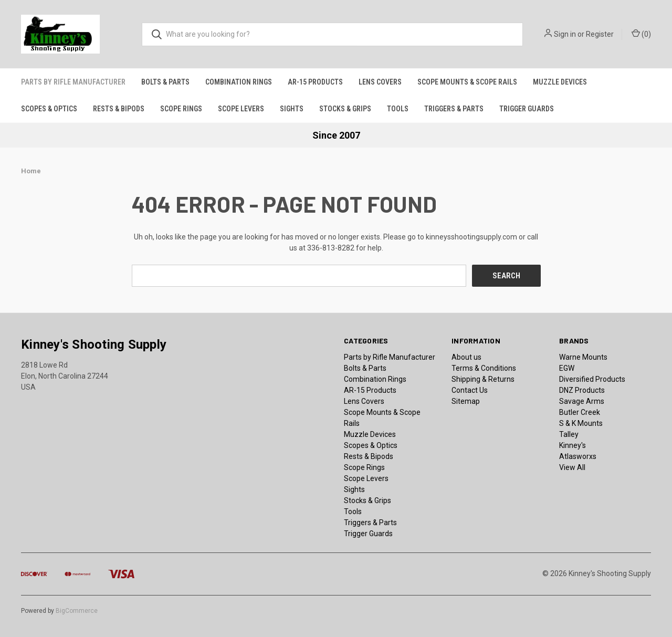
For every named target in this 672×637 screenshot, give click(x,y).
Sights (292, 109)
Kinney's (573, 445)
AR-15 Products (315, 82)
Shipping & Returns (483, 379)
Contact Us (470, 390)
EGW (567, 368)
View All (572, 467)
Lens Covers (380, 82)
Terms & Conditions (484, 368)
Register (600, 34)
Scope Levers (241, 109)
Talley (569, 434)
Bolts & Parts (165, 82)
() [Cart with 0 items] (641, 34)
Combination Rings (239, 82)
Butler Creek (580, 412)
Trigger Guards (527, 109)
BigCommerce (77, 610)
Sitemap (466, 401)
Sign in (565, 34)
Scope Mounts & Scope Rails (467, 82)
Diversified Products (592, 379)
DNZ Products (582, 390)
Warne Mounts (583, 357)
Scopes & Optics (49, 109)
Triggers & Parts (454, 109)
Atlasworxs (578, 456)
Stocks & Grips (345, 109)
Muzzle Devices (560, 82)
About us (466, 357)
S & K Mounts (581, 423)
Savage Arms (582, 401)
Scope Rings (181, 109)
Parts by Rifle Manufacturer (73, 82)
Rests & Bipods (119, 109)
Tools (398, 109)
